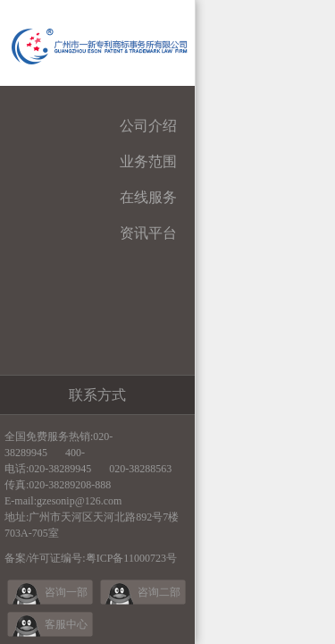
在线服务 (148, 197)
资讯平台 (148, 233)
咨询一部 (66, 592)
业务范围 (148, 161)
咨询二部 (159, 592)
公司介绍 (148, 126)
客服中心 (66, 624)
